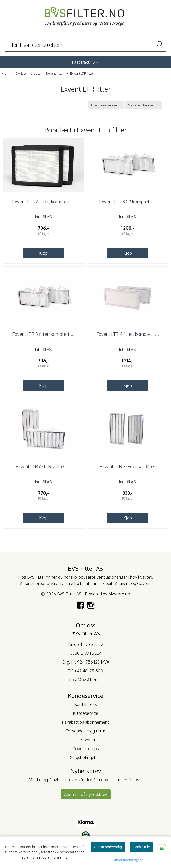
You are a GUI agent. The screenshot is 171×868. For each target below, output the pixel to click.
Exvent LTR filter (80, 74)
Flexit (107, 583)
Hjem (5, 73)
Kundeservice (85, 713)
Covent (144, 583)
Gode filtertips (86, 749)
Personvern (86, 740)
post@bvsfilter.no (86, 680)
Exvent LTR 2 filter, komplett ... (43, 202)
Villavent (122, 583)
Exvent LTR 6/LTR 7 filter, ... (43, 466)
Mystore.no (119, 594)
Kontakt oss (85, 704)
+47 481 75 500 (89, 671)
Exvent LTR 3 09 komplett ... (128, 202)
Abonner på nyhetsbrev (86, 794)
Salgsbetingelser (86, 757)
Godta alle (141, 847)
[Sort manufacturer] (106, 105)
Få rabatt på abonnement (85, 722)
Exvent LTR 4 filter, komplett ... (128, 334)
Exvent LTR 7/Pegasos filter (128, 466)
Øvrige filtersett (26, 74)
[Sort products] (144, 105)
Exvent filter (53, 74)
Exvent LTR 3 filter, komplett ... (43, 334)
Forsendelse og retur (85, 731)
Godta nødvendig (108, 847)
